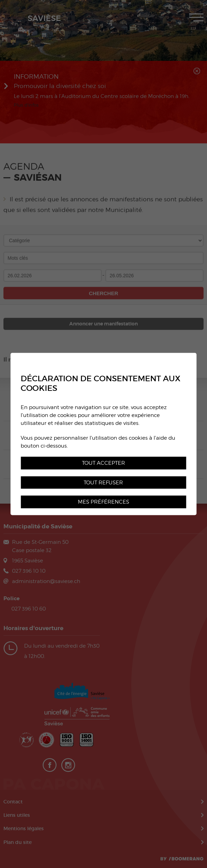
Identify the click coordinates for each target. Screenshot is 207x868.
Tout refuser (103, 482)
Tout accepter (104, 463)
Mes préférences (104, 502)
